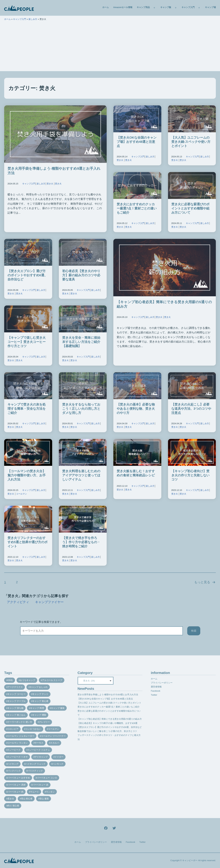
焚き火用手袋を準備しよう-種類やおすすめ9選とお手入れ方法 (108, 695)
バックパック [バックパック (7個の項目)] (14, 771)
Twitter (154, 695)
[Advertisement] (110, 48)
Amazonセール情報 (123, 7)
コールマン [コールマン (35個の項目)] (54, 729)
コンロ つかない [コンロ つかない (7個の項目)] (33, 729)
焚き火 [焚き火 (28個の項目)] (11, 799)
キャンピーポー (190, 860)
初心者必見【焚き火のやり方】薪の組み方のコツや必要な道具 (81, 275)
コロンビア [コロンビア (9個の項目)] (13, 729)
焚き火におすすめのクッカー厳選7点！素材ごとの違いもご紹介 (137, 208)
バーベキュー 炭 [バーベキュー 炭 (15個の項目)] (40, 785)
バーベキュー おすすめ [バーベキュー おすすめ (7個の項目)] (19, 778)
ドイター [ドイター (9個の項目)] (59, 757)
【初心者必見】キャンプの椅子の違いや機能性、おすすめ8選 (107, 723)
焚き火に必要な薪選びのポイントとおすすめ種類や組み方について (190, 208)
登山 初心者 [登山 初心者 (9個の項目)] (27, 799)
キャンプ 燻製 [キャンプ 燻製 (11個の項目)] (39, 715)
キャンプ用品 (143, 7)
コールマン (21, 494)
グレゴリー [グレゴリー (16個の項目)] (44, 722)
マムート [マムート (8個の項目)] (35, 792)
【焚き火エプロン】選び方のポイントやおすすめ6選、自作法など (27, 275)
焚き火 (50, 184)
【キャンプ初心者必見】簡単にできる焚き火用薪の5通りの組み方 (110, 719)
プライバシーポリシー (162, 683)
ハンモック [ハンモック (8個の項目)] (58, 764)
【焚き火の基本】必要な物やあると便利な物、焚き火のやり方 (136, 409)
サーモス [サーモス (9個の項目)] (39, 743)
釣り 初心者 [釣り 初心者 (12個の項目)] (13, 806)
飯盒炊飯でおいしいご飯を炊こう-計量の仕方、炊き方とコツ (107, 731)
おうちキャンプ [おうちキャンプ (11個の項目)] (27, 680)
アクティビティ (18, 602)
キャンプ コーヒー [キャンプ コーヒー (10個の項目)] (17, 694)
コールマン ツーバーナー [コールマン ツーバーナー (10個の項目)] (53, 736)
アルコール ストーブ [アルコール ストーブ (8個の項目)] (52, 680)
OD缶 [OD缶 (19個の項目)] (10, 680)
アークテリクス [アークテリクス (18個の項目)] (15, 687)
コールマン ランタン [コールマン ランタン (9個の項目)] (18, 743)
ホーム (106, 7)
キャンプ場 (210, 7)
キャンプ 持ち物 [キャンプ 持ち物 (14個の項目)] (15, 708)
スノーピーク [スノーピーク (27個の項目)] (14, 750)
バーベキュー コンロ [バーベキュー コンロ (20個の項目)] (47, 778)
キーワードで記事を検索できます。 (41, 622)
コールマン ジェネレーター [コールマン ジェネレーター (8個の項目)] (21, 736)
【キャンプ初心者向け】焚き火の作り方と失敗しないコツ (190, 475)
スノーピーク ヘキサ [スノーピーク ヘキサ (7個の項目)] (18, 757)
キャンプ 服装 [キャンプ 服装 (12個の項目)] (58, 708)
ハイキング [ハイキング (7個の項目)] (13, 764)
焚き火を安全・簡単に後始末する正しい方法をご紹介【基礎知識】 (81, 342)
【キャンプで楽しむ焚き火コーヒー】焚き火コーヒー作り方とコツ (27, 342)
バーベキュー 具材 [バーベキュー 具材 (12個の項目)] (17, 785)
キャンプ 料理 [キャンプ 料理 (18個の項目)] (37, 708)
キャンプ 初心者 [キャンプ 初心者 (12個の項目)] (40, 701)
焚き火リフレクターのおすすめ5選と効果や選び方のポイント (27, 542)
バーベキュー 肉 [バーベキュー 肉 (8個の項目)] (15, 792)
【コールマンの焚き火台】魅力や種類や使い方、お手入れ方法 (27, 475)
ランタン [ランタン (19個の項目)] (50, 792)
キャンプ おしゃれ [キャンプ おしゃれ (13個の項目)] (39, 687)
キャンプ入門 (188, 7)
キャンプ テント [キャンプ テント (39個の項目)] (40, 694)
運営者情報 (156, 687)
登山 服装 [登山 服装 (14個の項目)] (44, 799)
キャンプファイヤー (49, 602)
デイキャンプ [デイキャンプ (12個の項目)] (41, 757)
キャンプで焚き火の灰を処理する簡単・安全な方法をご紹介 (27, 409)
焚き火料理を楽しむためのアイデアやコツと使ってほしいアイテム (81, 475)
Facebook (155, 691)
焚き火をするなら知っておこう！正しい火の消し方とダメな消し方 (81, 409)
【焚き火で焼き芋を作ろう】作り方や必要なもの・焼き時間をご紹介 (81, 542)
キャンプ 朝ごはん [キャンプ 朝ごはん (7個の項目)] (17, 715)
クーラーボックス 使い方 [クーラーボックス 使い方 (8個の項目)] (20, 722)
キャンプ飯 (166, 7)
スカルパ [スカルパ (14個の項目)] (55, 743)
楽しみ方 (33, 19)
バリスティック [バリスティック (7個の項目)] (35, 771)
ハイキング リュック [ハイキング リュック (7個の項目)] (36, 764)
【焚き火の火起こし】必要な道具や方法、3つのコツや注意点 (191, 409)
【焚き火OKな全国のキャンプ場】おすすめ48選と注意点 (137, 142)
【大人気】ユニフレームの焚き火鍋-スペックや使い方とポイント (191, 142)
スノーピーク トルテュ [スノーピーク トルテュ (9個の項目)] (39, 750)
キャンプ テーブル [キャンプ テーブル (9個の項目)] (17, 701)
